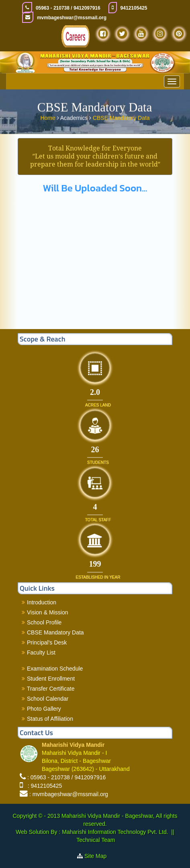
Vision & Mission (47, 612)
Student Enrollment (51, 679)
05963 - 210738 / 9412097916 (68, 8)
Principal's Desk (47, 642)
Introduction (42, 602)
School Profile (44, 622)
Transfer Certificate (51, 689)
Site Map (99, 856)
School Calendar (48, 699)
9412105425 (134, 8)
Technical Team (96, 840)
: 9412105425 (43, 786)
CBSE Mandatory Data (121, 117)
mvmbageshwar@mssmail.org (72, 18)
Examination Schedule (55, 669)
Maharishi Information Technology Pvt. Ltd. (114, 832)
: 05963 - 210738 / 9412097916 (66, 777)
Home (48, 117)
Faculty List (41, 653)
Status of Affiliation (50, 719)
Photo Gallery (44, 709)
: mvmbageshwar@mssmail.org (69, 794)
